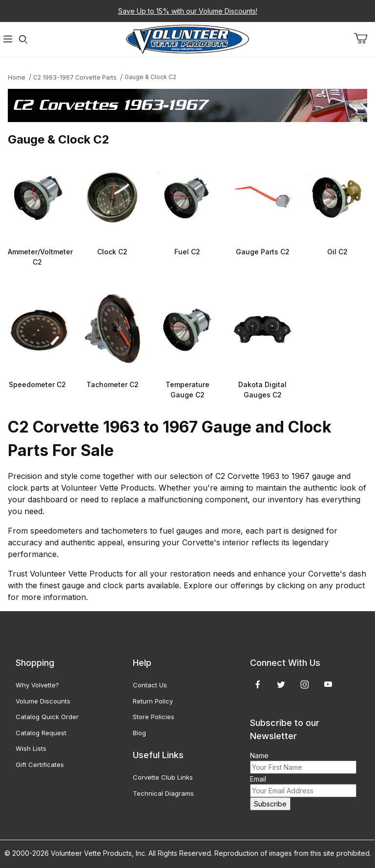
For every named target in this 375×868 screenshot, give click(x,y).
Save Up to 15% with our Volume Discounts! (188, 11)
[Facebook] (258, 684)
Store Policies (154, 717)
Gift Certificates (40, 765)
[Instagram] (305, 684)
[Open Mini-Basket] (364, 39)
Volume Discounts (43, 701)
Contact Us (150, 685)
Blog (139, 733)
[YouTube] (328, 684)
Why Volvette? (37, 685)
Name (259, 755)
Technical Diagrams (163, 793)
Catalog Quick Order (47, 717)
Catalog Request (41, 733)
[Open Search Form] (23, 39)
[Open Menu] (8, 39)
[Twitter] (281, 684)
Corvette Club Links (163, 777)
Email (258, 779)
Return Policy (153, 701)
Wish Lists (31, 748)
